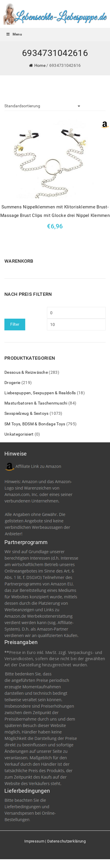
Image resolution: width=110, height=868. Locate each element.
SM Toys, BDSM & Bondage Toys (35, 424)
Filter (15, 324)
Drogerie (12, 383)
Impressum (34, 841)
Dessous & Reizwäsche (26, 372)
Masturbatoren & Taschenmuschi (36, 403)
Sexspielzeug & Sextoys (27, 413)
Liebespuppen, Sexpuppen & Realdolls (40, 393)
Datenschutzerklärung (66, 841)
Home (40, 65)
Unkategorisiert (19, 434)
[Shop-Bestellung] (42, 106)
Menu (14, 34)
